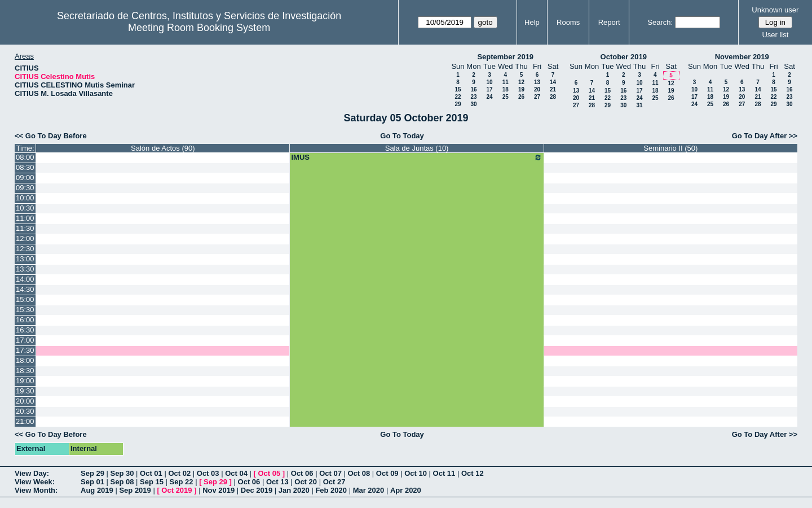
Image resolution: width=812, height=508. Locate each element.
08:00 (25, 157)
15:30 (25, 310)
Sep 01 (92, 482)
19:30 (25, 391)
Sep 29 (92, 473)
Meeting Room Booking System (199, 28)
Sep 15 (152, 482)
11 (506, 82)
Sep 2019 (135, 490)
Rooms (568, 22)
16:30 (25, 330)
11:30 (25, 228)
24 (489, 97)
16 (473, 89)
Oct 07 (330, 473)
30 (473, 104)
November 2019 (742, 57)
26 (521, 97)
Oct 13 (277, 482)
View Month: (36, 490)
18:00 (25, 360)
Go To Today (402, 136)
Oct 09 (387, 473)
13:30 (25, 269)
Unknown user (775, 10)
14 (553, 82)
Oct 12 (473, 473)
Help (532, 22)
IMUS (416, 157)
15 (458, 89)
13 (537, 82)
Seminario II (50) (670, 148)
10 (489, 82)
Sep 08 (122, 482)
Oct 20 (306, 482)
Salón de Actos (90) (163, 148)
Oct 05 (269, 473)
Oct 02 (179, 473)
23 (473, 97)
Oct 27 (334, 482)
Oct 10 (416, 473)
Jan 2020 (294, 490)
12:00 (25, 238)
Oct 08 (359, 473)
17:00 (25, 340)
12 (521, 82)
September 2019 (505, 57)
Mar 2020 (369, 490)
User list (775, 35)
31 (639, 105)
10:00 (25, 198)
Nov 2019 (219, 490)
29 (458, 104)
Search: (660, 22)
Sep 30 (122, 473)
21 (553, 89)
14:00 (25, 279)
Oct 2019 (176, 490)
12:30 (25, 249)
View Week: (35, 482)
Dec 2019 (257, 490)
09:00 (25, 178)
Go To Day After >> (765, 136)
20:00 (25, 401)
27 (537, 97)
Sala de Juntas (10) (417, 148)
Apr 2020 (406, 490)
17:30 (25, 350)
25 (506, 97)
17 (489, 89)
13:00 (25, 259)
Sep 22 (182, 482)
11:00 (25, 218)
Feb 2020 (331, 490)
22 (458, 97)
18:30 (25, 371)
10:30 (25, 208)
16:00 (25, 320)
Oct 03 (208, 473)
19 (521, 89)
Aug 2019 (97, 490)
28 (553, 97)
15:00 (25, 299)
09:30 (25, 188)
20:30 (25, 411)
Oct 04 (236, 473)
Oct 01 (151, 473)
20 (537, 89)
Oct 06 (302, 473)
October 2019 (624, 57)
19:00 (25, 381)
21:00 (25, 421)
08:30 (25, 167)
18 (506, 89)
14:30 (25, 289)
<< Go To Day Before (51, 136)
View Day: (32, 473)
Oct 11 (444, 473)
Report (609, 22)
